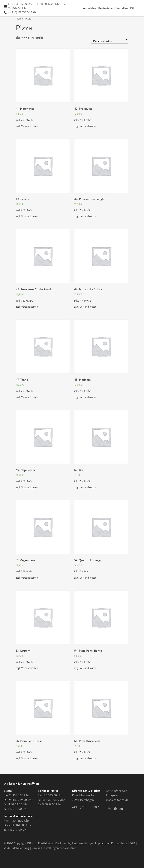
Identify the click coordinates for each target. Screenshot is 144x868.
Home (19, 19)
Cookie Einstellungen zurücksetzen (54, 848)
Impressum (102, 843)
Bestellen (122, 8)
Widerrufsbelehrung (16, 848)
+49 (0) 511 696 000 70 (86, 807)
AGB (132, 843)
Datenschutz (119, 843)
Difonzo (135, 8)
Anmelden (90, 8)
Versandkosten (30, 126)
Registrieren (106, 8)
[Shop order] (110, 40)
